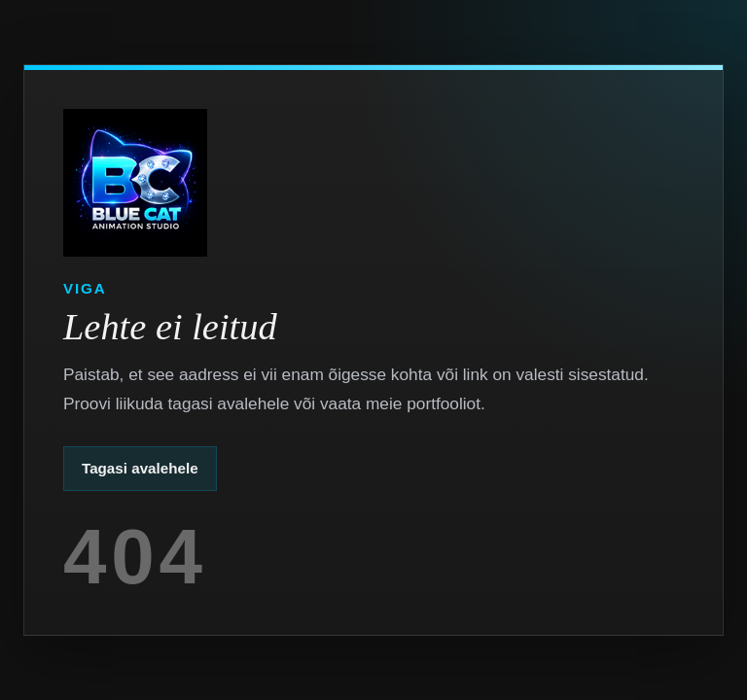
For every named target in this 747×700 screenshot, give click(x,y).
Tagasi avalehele (140, 468)
